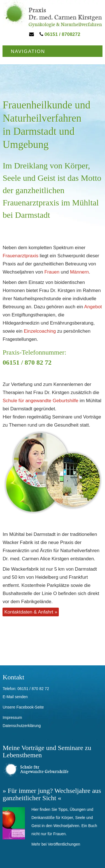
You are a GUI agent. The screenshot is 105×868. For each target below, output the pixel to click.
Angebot (93, 307)
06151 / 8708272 (60, 34)
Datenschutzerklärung (22, 726)
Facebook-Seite (30, 707)
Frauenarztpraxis (20, 256)
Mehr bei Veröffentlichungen (56, 844)
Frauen (52, 272)
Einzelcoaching (40, 331)
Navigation (28, 51)
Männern (79, 272)
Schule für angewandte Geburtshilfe (40, 401)
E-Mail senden (15, 697)
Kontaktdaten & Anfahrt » (31, 612)
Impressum (12, 717)
